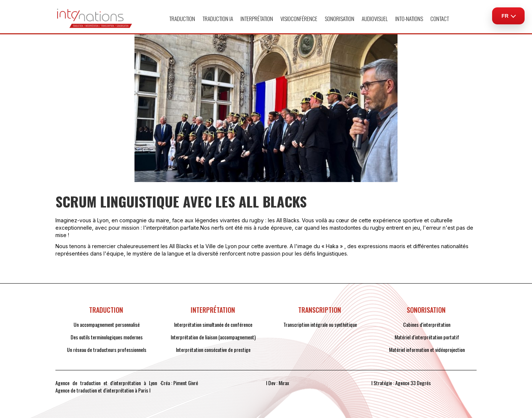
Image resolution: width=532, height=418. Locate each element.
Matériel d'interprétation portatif (427, 337)
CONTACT (440, 18)
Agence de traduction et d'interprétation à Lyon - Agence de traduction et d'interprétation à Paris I (109, 387)
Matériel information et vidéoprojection (427, 350)
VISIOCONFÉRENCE (299, 18)
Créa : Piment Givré (179, 383)
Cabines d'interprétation (427, 325)
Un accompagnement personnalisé (107, 325)
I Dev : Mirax (277, 383)
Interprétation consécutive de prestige (213, 350)
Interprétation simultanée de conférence (213, 325)
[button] (182, 18)
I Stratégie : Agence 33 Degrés (401, 383)
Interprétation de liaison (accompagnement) (213, 337)
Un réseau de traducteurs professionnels (107, 350)
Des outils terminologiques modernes (107, 337)
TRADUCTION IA (218, 18)
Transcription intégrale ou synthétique (320, 325)
